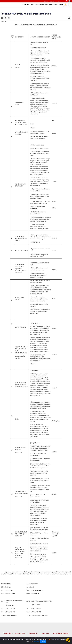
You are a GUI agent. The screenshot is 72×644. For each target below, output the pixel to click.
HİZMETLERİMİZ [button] (48, 5)
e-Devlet (45, 1)
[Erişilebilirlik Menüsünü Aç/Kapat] (68, 640)
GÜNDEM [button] (55, 5)
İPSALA (32, 5)
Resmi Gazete (33, 633)
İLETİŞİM (61, 5)
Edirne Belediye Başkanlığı (61, 633)
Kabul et (43, 642)
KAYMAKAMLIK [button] (26, 5)
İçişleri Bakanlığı (52, 1)
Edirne (59, 1)
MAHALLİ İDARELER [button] (39, 5)
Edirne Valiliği (45, 633)
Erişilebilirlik (7, 633)
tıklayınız (36, 642)
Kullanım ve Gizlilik (20, 633)
